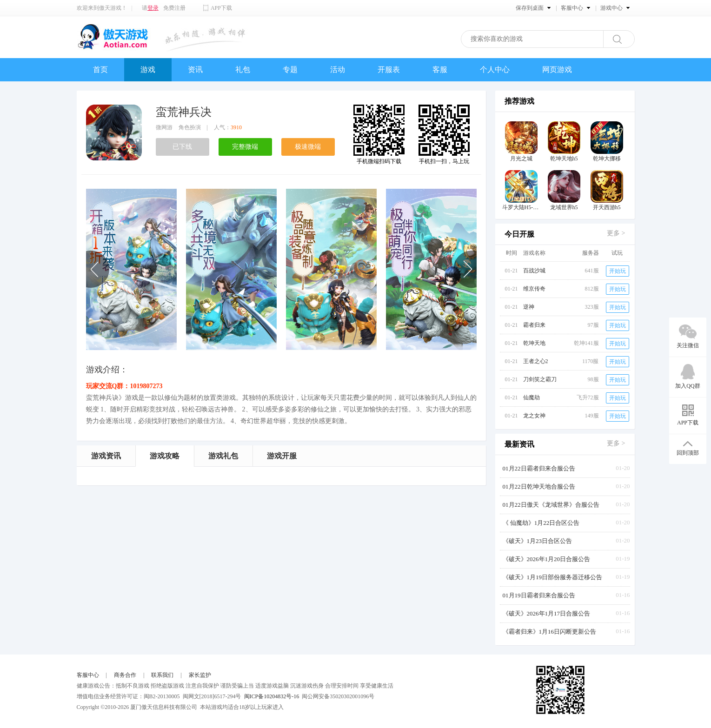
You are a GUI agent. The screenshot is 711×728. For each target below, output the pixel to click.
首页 (100, 69)
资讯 (195, 69)
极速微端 (308, 147)
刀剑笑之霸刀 (540, 379)
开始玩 (618, 271)
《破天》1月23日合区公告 (538, 541)
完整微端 (245, 147)
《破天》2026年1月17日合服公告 (547, 613)
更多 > (616, 233)
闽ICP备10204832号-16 (272, 696)
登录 (153, 8)
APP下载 (221, 8)
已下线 (182, 147)
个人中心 (495, 69)
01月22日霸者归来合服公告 (539, 468)
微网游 (164, 127)
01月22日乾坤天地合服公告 (539, 486)
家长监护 (200, 675)
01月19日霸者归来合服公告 (539, 595)
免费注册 (174, 8)
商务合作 (125, 675)
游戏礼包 (223, 456)
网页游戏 (557, 69)
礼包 (243, 69)
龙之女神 (534, 416)
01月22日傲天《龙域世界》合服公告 (551, 505)
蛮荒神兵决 (184, 112)
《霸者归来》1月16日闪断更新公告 (550, 632)
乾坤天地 (534, 343)
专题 (290, 69)
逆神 (529, 307)
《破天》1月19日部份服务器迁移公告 (553, 577)
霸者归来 (534, 325)
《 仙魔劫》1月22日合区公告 (541, 523)
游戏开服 (282, 456)
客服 (440, 69)
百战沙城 (534, 271)
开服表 (389, 69)
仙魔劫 (532, 397)
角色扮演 (190, 127)
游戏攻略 (165, 456)
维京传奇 (534, 289)
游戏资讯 (106, 456)
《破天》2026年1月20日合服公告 (547, 559)
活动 (338, 69)
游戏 (148, 69)
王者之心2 (536, 361)
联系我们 (162, 675)
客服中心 (88, 675)
